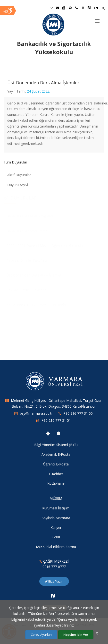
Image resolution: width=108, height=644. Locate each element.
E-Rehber (56, 474)
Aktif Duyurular (19, 175)
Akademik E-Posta (56, 454)
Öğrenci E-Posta (56, 464)
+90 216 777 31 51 (56, 420)
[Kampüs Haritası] (83, 8)
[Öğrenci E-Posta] (51, 8)
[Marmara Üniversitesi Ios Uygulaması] (58, 433)
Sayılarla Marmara (56, 518)
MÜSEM (56, 498)
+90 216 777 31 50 (78, 413)
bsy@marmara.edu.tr (36, 413)
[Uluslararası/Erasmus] (70, 8)
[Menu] (97, 19)
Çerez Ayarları (41, 635)
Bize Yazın (54, 581)
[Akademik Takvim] (64, 8)
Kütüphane (56, 483)
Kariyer (56, 528)
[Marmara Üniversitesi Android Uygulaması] (48, 433)
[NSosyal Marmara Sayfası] (89, 8)
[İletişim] (76, 8)
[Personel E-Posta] (58, 8)
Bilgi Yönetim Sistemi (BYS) (56, 445)
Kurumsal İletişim (56, 508)
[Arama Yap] (103, 9)
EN (96, 8)
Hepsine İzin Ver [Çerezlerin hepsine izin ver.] (76, 635)
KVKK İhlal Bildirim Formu (56, 547)
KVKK (56, 537)
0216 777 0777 (54, 567)
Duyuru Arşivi (18, 185)
